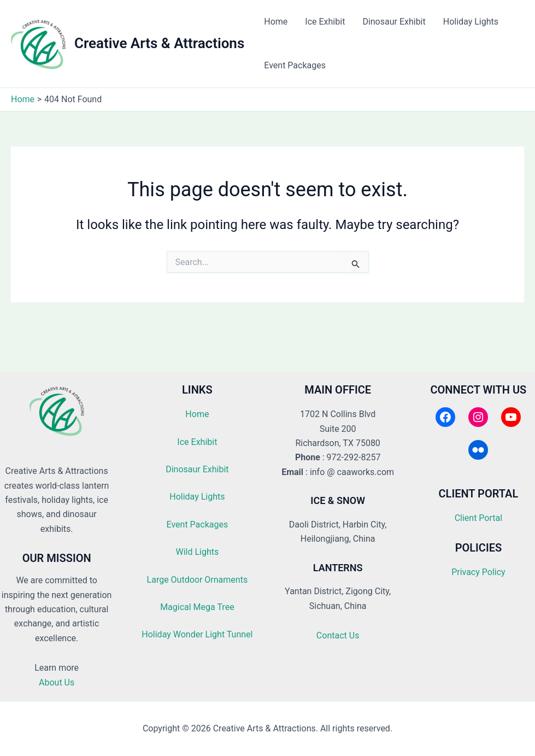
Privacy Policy (478, 572)
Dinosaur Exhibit (394, 22)
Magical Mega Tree (197, 607)
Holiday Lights (471, 22)
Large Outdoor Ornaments (198, 580)
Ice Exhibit (325, 22)
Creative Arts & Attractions (159, 43)
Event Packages (295, 65)
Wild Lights (197, 552)
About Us (57, 682)
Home (276, 22)
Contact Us (338, 635)
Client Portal (478, 518)
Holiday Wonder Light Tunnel (197, 634)
